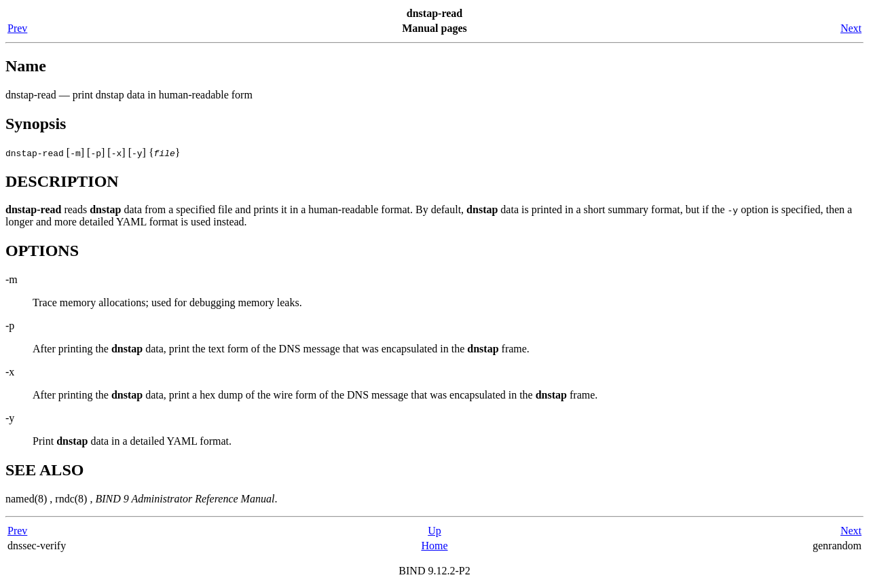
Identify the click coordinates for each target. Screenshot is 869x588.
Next (851, 28)
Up (434, 531)
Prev (17, 28)
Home (434, 546)
